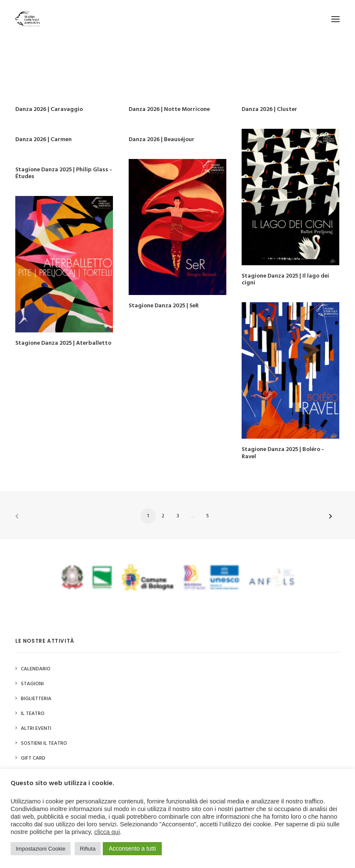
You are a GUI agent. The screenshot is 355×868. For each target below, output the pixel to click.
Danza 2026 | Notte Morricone (169, 109)
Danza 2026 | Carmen (44, 140)
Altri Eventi (36, 729)
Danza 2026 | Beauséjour (162, 140)
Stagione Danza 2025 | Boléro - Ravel (283, 453)
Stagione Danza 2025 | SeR (164, 306)
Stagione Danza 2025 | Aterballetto (63, 343)
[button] (335, 19)
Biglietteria (36, 699)
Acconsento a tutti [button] (132, 848)
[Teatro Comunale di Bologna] (28, 19)
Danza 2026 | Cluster (269, 109)
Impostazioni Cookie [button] (41, 849)
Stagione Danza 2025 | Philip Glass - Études (64, 173)
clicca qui (107, 832)
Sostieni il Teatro (44, 743)
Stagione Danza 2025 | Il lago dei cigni (285, 280)
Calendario (36, 669)
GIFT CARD (33, 758)
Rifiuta (88, 849)
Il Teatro (33, 714)
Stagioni (32, 684)
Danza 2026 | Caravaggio (49, 109)
